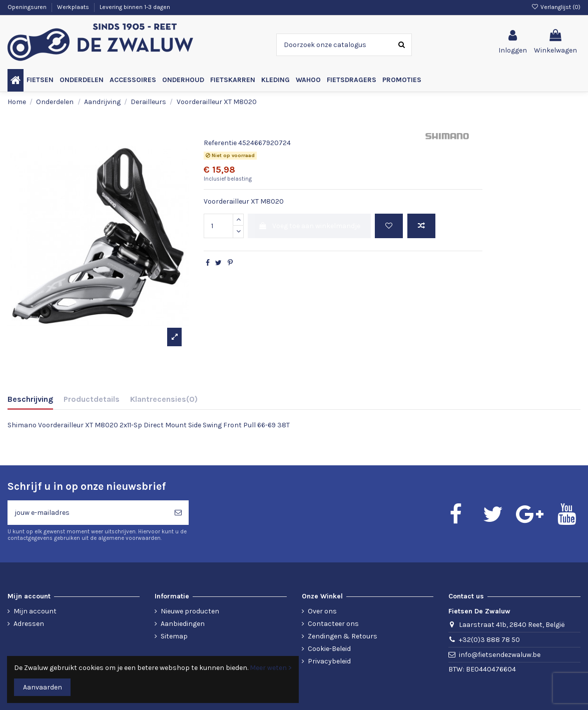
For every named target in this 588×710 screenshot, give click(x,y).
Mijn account (35, 611)
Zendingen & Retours (343, 636)
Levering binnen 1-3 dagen (135, 7)
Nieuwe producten (190, 611)
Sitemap (174, 636)
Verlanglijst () (556, 7)
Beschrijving (30, 399)
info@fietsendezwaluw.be (500, 655)
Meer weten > (271, 668)
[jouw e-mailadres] (88, 513)
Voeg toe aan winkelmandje (309, 226)
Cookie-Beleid (329, 649)
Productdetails (92, 399)
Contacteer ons (333, 624)
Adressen (29, 624)
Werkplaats (74, 7)
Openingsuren (28, 7)
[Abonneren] (178, 513)
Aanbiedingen (183, 624)
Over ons (322, 611)
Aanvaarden (43, 687)
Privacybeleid (329, 661)
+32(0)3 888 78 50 (489, 640)
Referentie (220, 143)
